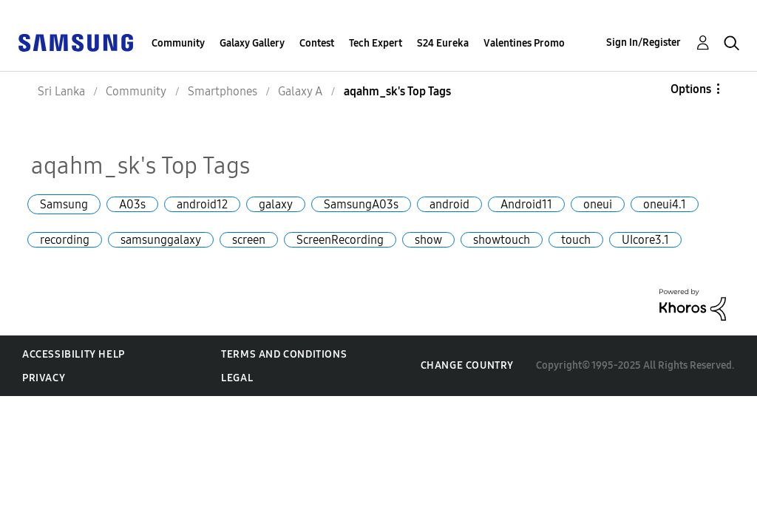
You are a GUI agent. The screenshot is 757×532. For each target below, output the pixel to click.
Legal (237, 378)
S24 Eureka (443, 43)
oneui (598, 204)
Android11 (526, 204)
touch (576, 240)
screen (249, 240)
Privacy (44, 378)
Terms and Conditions (284, 354)
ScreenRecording (340, 240)
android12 (202, 204)
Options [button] (691, 89)
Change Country (467, 365)
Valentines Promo (524, 43)
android (449, 204)
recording (65, 240)
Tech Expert (376, 43)
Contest (317, 43)
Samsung (64, 204)
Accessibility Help (74, 354)
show (428, 240)
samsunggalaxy (161, 240)
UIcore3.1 (645, 240)
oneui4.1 (665, 204)
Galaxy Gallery (252, 43)
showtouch (502, 240)
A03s (132, 204)
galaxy (276, 204)
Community (178, 43)
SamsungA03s (361, 204)
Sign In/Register (644, 42)
